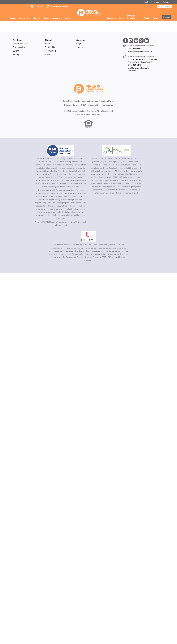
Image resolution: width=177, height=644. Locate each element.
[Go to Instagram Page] (161, 6)
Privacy (68, 105)
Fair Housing (107, 105)
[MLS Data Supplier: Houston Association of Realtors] (61, 151)
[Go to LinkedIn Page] (167, 6)
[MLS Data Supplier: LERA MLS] (88, 237)
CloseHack (95, 115)
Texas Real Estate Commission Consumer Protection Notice (88, 101)
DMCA (83, 105)
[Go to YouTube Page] (164, 6)
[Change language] (147, 2)
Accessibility (94, 105)
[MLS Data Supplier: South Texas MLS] (117, 151)
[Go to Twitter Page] (171, 6)
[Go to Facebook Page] (158, 6)
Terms (76, 105)
